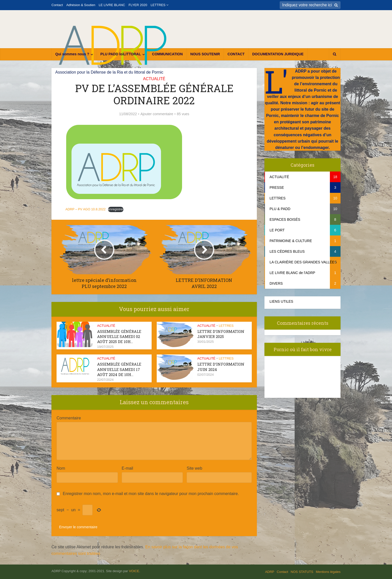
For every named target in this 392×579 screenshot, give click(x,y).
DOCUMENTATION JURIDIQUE (278, 54)
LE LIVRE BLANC (112, 5)
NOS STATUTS (302, 572)
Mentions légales (328, 572)
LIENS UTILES (281, 301)
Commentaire (69, 418)
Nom (62, 468)
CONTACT (236, 54)
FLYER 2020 (138, 5)
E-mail (129, 468)
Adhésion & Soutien (81, 5)
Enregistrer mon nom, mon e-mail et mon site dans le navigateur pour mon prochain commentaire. (151, 494)
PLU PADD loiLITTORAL (121, 54)
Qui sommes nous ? (72, 54)
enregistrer (116, 209)
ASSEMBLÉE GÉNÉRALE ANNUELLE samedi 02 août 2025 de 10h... (119, 337)
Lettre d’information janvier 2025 (221, 334)
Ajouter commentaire (157, 114)
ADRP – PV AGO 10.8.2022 (85, 209)
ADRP (270, 572)
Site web (194, 468)
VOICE (134, 571)
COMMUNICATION (167, 54)
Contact (57, 5)
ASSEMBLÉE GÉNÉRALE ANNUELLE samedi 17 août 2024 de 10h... (119, 369)
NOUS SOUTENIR (205, 54)
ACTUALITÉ (154, 79)
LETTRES (158, 5)
